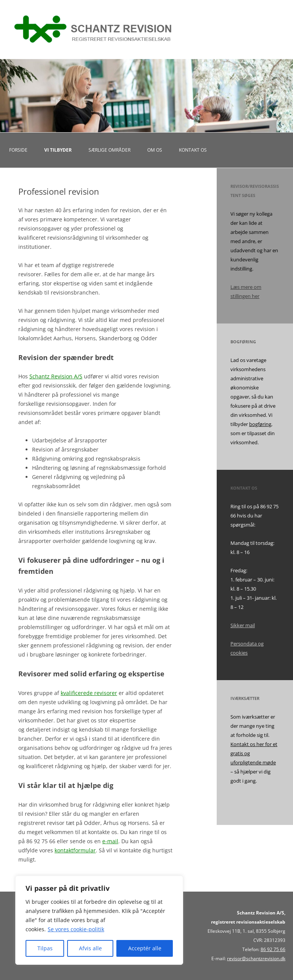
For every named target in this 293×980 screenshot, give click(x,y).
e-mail (110, 841)
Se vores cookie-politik (76, 929)
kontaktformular (75, 850)
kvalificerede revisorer (89, 693)
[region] (99, 920)
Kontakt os (193, 150)
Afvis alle (90, 948)
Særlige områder (109, 150)
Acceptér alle (145, 948)
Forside (18, 150)
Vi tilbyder (58, 150)
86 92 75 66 (273, 949)
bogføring (260, 424)
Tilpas (45, 948)
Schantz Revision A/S (56, 376)
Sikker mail (243, 625)
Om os (155, 150)
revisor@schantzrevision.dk (256, 958)
